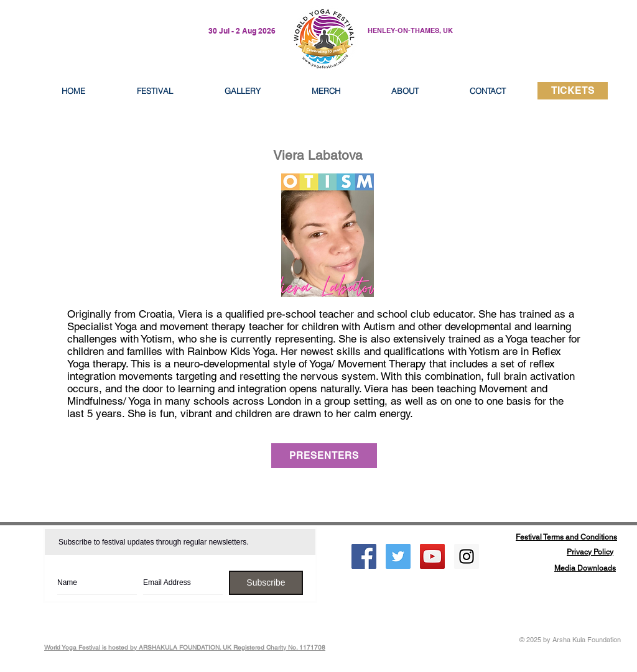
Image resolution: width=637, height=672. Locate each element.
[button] (405, 91)
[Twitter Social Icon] (398, 556)
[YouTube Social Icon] (432, 556)
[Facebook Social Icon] (364, 556)
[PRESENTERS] (324, 456)
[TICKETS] (573, 91)
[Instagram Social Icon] (467, 556)
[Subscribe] (266, 583)
